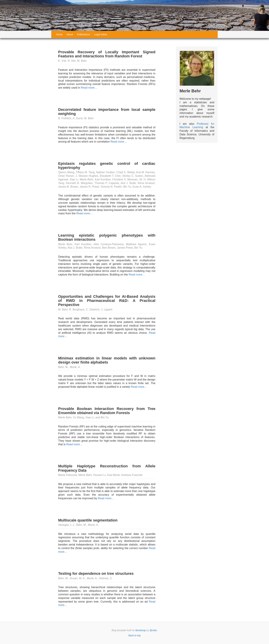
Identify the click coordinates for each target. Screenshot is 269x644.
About (70, 34)
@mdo (153, 630)
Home (59, 34)
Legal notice (101, 34)
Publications (84, 34)
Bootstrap (141, 630)
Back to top (134, 635)
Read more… (89, 88)
